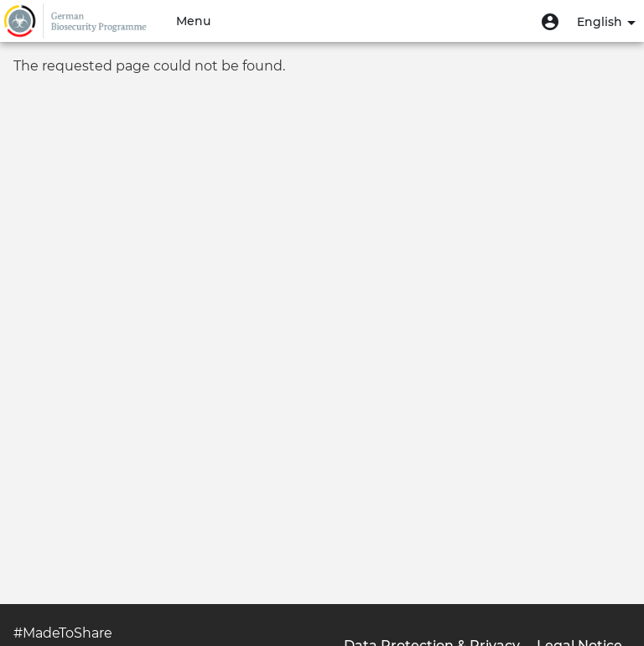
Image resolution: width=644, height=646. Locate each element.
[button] (550, 21)
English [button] (606, 22)
